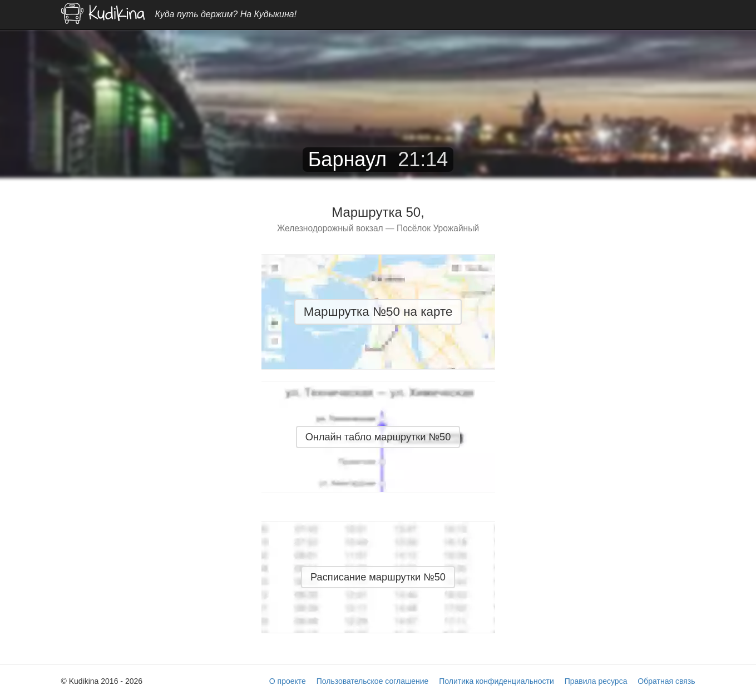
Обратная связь (666, 681)
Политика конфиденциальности (496, 681)
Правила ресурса (596, 681)
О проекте (288, 681)
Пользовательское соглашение (373, 681)
